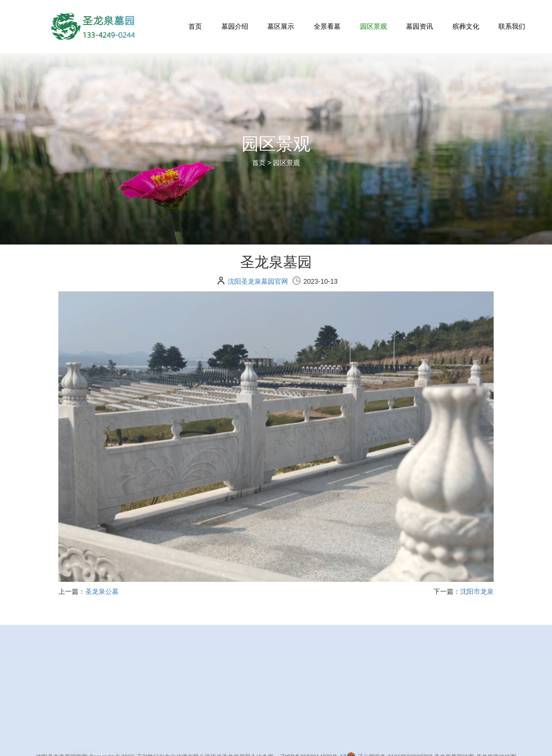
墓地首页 (239, 738)
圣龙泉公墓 (102, 591)
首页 (195, 26)
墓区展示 (281, 26)
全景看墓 (327, 26)
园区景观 (374, 26)
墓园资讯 (420, 26)
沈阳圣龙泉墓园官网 (258, 281)
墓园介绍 (235, 26)
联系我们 (512, 26)
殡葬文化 (466, 26)
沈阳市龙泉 (477, 591)
